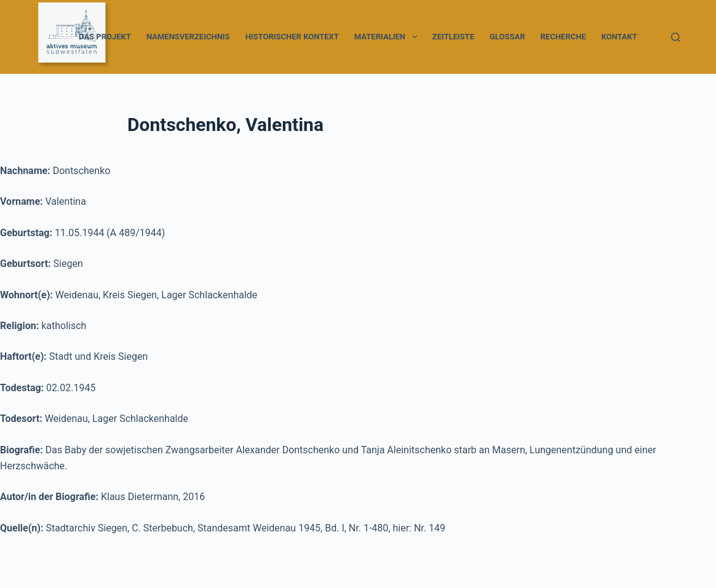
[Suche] (676, 37)
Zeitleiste (453, 37)
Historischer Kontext (292, 37)
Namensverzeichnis (188, 37)
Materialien (388, 37)
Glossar (507, 37)
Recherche (563, 37)
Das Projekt (105, 37)
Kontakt (619, 37)
